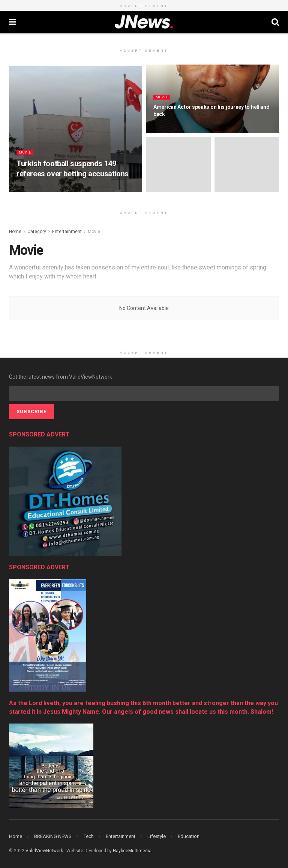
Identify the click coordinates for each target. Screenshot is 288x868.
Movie (26, 157)
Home (15, 232)
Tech (89, 836)
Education (189, 836)
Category (37, 232)
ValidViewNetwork (44, 851)
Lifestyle (157, 836)
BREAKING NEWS (53, 836)
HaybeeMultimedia (132, 851)
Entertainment (67, 232)
